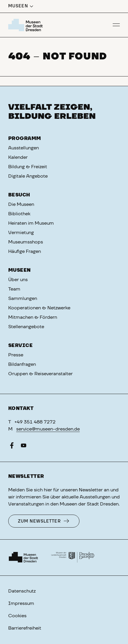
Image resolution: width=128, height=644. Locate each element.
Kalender (18, 157)
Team (14, 289)
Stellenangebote (26, 327)
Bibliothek (19, 214)
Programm (25, 139)
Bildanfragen (22, 364)
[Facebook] (12, 447)
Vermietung (21, 233)
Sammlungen (23, 298)
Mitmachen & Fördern (33, 317)
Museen (20, 270)
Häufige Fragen (25, 251)
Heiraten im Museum (31, 223)
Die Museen (21, 204)
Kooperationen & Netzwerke (39, 308)
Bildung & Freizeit (28, 167)
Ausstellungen (24, 148)
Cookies (17, 616)
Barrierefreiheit (25, 628)
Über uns (18, 280)
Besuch (19, 195)
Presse (16, 355)
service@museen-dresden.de (48, 429)
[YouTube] (24, 447)
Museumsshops (26, 242)
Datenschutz (22, 591)
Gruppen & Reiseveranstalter (40, 374)
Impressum (21, 603)
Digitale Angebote (28, 176)
